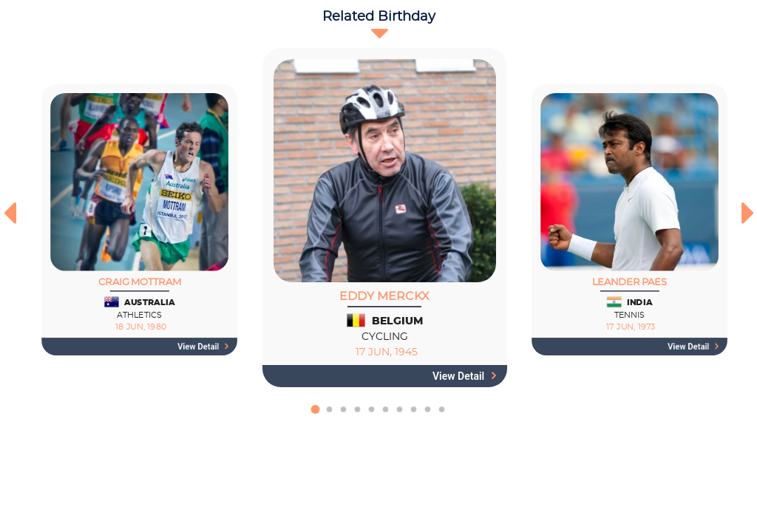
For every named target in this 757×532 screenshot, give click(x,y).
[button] (315, 417)
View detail (204, 347)
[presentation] (9, 213)
